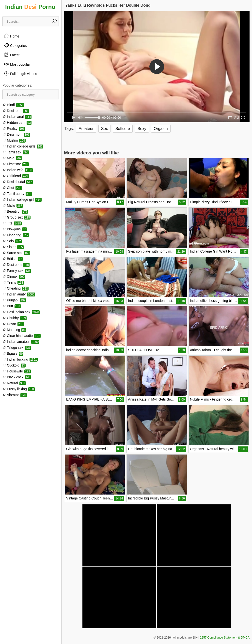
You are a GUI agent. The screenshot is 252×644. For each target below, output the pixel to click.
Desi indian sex (21, 312)
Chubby (15, 318)
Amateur (86, 129)
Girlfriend (16, 176)
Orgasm (161, 129)
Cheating (16, 288)
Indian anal (17, 117)
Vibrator (15, 395)
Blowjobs (15, 229)
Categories (15, 45)
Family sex (17, 271)
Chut (12, 188)
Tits (12, 223)
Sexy (142, 129)
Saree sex (16, 253)
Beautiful (15, 211)
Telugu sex (17, 348)
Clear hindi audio (22, 336)
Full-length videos (20, 74)
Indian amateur (21, 342)
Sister (13, 247)
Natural (14, 383)
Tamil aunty (17, 194)
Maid (12, 158)
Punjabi (14, 300)
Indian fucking (20, 359)
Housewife (17, 371)
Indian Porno (30, 7)
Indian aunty (19, 294)
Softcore (123, 129)
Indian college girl (22, 200)
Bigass (13, 353)
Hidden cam (17, 123)
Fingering (16, 235)
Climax (14, 276)
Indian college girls (23, 146)
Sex (105, 129)
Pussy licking (19, 389)
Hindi (13, 105)
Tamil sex (16, 152)
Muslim (14, 140)
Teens (13, 282)
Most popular (17, 64)
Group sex (16, 217)
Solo (12, 241)
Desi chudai (18, 182)
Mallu (13, 205)
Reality (14, 129)
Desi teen (16, 111)
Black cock (17, 377)
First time (16, 164)
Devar (13, 324)
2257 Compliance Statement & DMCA (225, 638)
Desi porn (16, 265)
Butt (12, 306)
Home (11, 36)
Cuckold (14, 365)
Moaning (14, 330)
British (13, 259)
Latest (12, 55)
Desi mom (16, 134)
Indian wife (18, 170)
